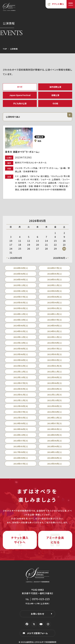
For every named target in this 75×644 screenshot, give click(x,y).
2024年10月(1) (21, 320)
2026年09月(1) (21, 268)
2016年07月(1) (21, 464)
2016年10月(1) (54, 452)
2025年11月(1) (54, 285)
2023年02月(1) (21, 366)
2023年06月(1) (21, 354)
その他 (55, 103)
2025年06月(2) (54, 297)
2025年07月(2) (21, 297)
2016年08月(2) (54, 458)
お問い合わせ (37, 614)
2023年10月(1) (21, 343)
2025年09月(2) (54, 291)
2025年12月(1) (21, 285)
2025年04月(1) (54, 302)
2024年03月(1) (21, 331)
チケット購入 (58, 4)
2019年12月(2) (54, 418)
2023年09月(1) (54, 343)
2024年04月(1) (54, 326)
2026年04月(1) (21, 279)
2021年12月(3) (54, 395)
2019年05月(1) (54, 429)
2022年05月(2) (21, 389)
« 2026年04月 (15, 258)
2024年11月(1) (54, 314)
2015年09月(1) (54, 464)
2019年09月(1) (21, 423)
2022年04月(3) (54, 389)
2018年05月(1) (21, 446)
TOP (5, 49)
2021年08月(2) (54, 406)
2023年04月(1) (21, 360)
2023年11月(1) (54, 337)
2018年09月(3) (54, 435)
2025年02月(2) (54, 308)
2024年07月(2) (54, 320)
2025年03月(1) (21, 308)
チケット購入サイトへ (20, 540)
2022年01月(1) (21, 395)
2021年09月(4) (21, 406)
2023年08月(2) (21, 349)
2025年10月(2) (21, 291)
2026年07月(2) (54, 268)
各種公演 (55, 95)
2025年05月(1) (21, 302)
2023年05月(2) (54, 354)
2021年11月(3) (21, 400)
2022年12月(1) (21, 372)
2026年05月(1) (54, 274)
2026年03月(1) (54, 279)
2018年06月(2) (54, 441)
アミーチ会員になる (55, 540)
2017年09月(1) (21, 452)
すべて (20, 87)
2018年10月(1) (21, 435)
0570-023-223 (41, 599)
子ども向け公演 (20, 103)
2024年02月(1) (54, 331)
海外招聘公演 (55, 87)
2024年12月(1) (21, 314)
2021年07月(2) (21, 412)
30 (64, 249)
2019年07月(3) (54, 423)
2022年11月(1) (54, 372)
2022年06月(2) (54, 383)
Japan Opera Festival (20, 95)
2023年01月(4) (54, 366)
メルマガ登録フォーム (37, 633)
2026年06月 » (60, 258)
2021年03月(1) (21, 418)
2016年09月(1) (21, 458)
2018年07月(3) (21, 441)
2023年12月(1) (21, 337)
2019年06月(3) (21, 429)
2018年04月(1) (54, 446)
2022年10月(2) (21, 377)
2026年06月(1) (21, 274)
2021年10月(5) (54, 400)
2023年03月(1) (54, 360)
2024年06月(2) (21, 326)
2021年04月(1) (54, 412)
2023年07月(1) (54, 349)
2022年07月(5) (21, 383)
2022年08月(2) (54, 377)
